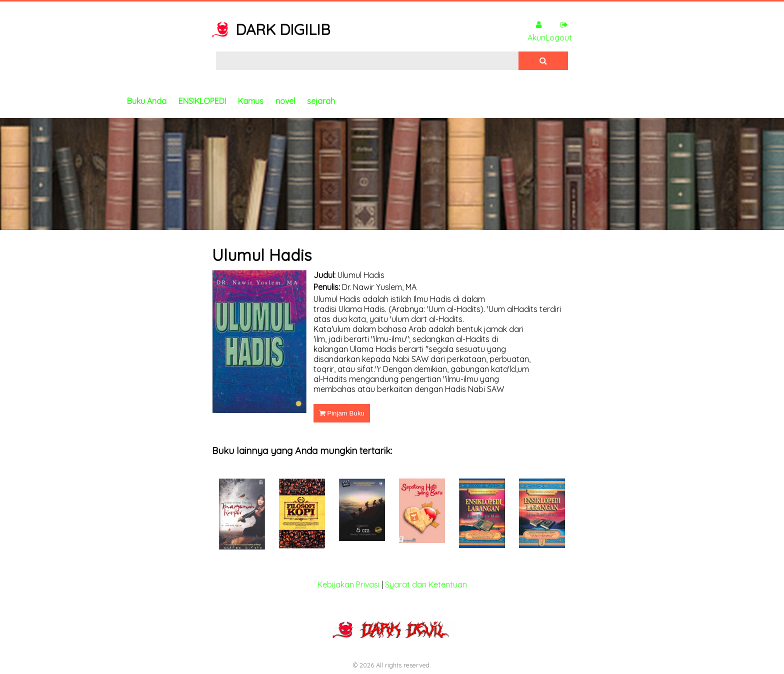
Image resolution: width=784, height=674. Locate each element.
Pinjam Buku (342, 413)
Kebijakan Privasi (348, 584)
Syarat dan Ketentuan (426, 584)
